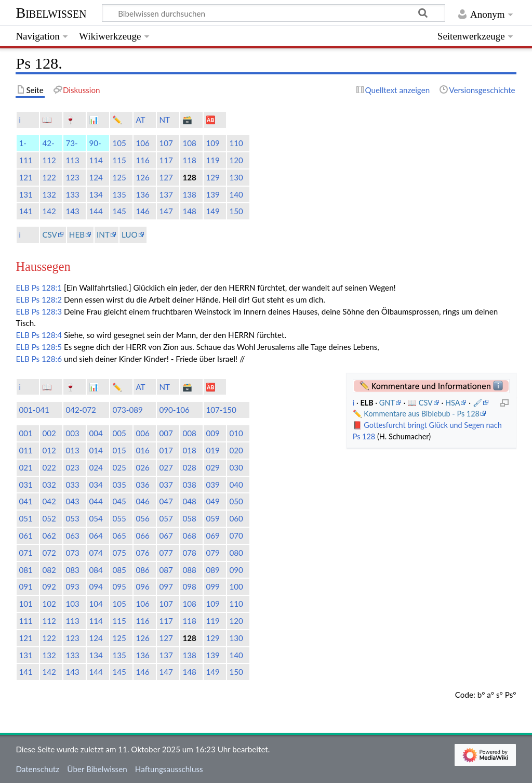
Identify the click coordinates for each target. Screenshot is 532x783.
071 (25, 553)
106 (142, 143)
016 (142, 450)
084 (96, 570)
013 (72, 450)
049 (212, 501)
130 (236, 177)
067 (166, 536)
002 (49, 433)
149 (212, 211)
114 (96, 160)
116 (142, 160)
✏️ (117, 120)
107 (166, 143)
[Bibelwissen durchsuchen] (274, 13)
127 (166, 177)
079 (212, 553)
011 (25, 450)
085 (119, 570)
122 (49, 177)
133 (72, 194)
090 (236, 570)
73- (71, 143)
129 (212, 177)
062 (49, 536)
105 (119, 143)
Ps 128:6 (47, 359)
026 (142, 467)
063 (72, 536)
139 (212, 194)
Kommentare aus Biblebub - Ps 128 (422, 414)
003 (72, 433)
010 (236, 433)
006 (142, 433)
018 (189, 450)
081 (25, 570)
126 (142, 177)
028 (189, 467)
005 (119, 433)
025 (119, 467)
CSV (49, 234)
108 (189, 143)
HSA (453, 403)
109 (212, 143)
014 (96, 450)
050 (236, 501)
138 (189, 194)
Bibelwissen (51, 13)
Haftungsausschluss (169, 769)
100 (236, 586)
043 (72, 501)
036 (142, 485)
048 (189, 501)
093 (72, 586)
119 (212, 160)
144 (96, 211)
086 (142, 570)
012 (49, 450)
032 (49, 485)
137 (166, 194)
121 (25, 177)
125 (119, 177)
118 (189, 160)
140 (236, 194)
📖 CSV (420, 403)
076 (142, 553)
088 (189, 570)
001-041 (34, 410)
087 (166, 570)
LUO (130, 234)
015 (119, 450)
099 (212, 586)
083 (72, 570)
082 (49, 570)
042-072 (81, 410)
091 (25, 586)
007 (166, 433)
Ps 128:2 (47, 299)
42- (48, 143)
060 (236, 518)
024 (96, 467)
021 (25, 467)
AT (140, 120)
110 (236, 143)
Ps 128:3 (47, 311)
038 (189, 485)
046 (142, 501)
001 (25, 433)
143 (72, 211)
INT (103, 234)
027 (166, 467)
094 (96, 586)
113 (72, 160)
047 (166, 501)
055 (119, 518)
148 (189, 211)
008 (189, 433)
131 (25, 194)
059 (212, 518)
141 (25, 211)
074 (96, 553)
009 (212, 433)
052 (49, 518)
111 (25, 160)
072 (49, 553)
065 (119, 536)
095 (119, 586)
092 (49, 586)
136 (142, 194)
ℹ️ (20, 120)
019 (212, 450)
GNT (387, 403)
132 (49, 194)
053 (72, 518)
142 (49, 211)
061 (25, 536)
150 (236, 211)
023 (72, 467)
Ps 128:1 (47, 288)
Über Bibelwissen (97, 769)
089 (212, 570)
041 (25, 501)
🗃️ (187, 120)
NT (164, 120)
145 (119, 211)
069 (212, 536)
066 (142, 536)
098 (189, 586)
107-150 (221, 410)
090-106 (174, 410)
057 (166, 518)
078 (189, 553)
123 (72, 177)
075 (119, 553)
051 (25, 518)
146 (142, 211)
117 (166, 160)
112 (49, 160)
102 (49, 604)
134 (96, 194)
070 (236, 536)
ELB (22, 288)
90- (95, 143)
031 (25, 485)
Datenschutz (37, 769)
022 (49, 467)
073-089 (128, 410)
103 (72, 604)
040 (236, 485)
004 (96, 433)
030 (236, 467)
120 (236, 160)
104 (96, 604)
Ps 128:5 (47, 347)
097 (166, 586)
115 (119, 160)
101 (25, 604)
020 (236, 450)
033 (72, 485)
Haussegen (43, 266)
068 (189, 536)
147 (166, 211)
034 (96, 485)
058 (189, 518)
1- (22, 143)
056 (142, 518)
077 (166, 553)
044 (96, 501)
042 (49, 501)
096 (142, 586)
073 (72, 553)
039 (212, 485)
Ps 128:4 (47, 335)
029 (212, 467)
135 (119, 194)
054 (96, 518)
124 (96, 177)
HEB (77, 234)
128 (189, 177)
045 (119, 501)
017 (166, 450)
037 (166, 485)
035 (119, 485)
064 (96, 536)
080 (236, 553)
